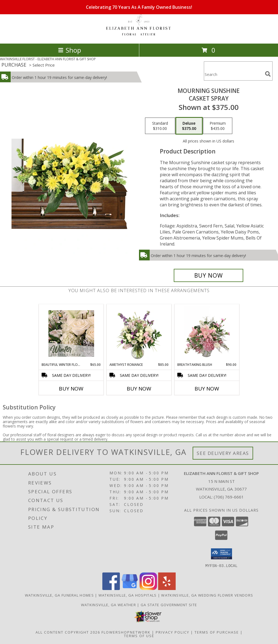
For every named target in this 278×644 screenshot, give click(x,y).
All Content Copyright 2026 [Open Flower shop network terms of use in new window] (68, 632)
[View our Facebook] (111, 588)
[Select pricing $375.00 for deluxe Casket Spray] (189, 126)
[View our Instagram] (148, 588)
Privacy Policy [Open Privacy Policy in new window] (173, 632)
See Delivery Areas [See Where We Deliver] (223, 453)
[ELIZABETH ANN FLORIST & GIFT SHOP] (139, 35)
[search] (268, 74)
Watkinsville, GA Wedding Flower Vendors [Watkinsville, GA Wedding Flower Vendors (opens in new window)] (207, 595)
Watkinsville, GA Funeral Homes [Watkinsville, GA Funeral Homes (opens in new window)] (59, 595)
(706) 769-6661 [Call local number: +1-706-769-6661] (229, 497)
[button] (221, 554)
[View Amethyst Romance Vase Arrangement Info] (139, 334)
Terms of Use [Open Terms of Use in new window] (139, 636)
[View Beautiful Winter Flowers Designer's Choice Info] (71, 334)
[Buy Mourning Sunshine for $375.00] (208, 275)
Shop (69, 50)
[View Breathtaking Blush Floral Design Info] (207, 334)
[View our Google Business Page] (130, 588)
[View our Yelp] (167, 588)
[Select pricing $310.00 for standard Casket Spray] (160, 126)
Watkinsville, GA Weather (108, 605)
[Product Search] (233, 74)
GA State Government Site (169, 605)
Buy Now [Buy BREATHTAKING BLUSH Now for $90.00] (207, 389)
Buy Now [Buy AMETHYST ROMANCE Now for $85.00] (139, 389)
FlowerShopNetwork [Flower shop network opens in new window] (126, 632)
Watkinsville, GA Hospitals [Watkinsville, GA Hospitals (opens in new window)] (128, 595)
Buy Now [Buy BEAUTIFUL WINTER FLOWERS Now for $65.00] (71, 389)
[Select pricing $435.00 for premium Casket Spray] (218, 126)
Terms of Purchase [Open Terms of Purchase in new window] (217, 632)
